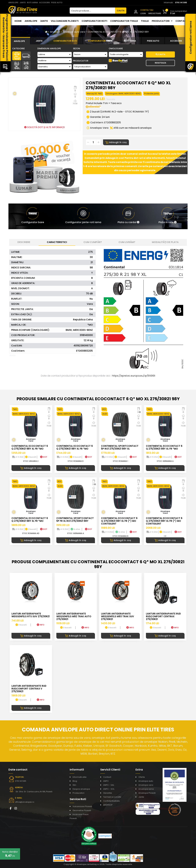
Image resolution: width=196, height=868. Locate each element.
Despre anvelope (81, 789)
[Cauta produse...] (92, 11)
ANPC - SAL (109, 785)
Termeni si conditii (112, 797)
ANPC (106, 781)
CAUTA (121, 11)
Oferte (142, 777)
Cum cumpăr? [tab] (93, 242)
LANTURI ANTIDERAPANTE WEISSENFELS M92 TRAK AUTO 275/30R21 (74, 616)
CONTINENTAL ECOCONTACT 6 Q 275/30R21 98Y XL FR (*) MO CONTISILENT (119, 521)
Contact (182, 21)
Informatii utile (80, 777)
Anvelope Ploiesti (147, 793)
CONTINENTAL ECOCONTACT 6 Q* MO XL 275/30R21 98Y (118, 32)
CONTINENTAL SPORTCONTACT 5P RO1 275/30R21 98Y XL (120, 447)
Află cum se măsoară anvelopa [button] (131, 128)
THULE (145, 21)
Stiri (74, 785)
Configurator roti (94, 21)
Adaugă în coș (116, 142)
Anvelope (31, 21)
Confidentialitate (111, 801)
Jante (44, 21)
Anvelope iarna (146, 789)
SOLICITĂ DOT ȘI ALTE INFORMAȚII (44, 127)
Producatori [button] (162, 21)
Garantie (108, 793)
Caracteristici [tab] (57, 242)
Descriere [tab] (24, 242)
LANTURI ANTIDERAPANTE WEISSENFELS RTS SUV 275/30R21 (31, 615)
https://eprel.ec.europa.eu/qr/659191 (134, 376)
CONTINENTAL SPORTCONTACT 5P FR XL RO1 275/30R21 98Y (75, 520)
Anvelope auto (146, 781)
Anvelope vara (146, 785)
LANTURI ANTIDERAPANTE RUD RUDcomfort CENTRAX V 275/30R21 (29, 689)
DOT (44, 457)
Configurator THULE (124, 21)
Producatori (78, 793)
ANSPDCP (108, 805)
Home (18, 21)
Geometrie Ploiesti (82, 810)
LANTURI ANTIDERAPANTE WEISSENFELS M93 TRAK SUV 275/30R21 (118, 616)
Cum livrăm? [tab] (127, 242)
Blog (75, 781)
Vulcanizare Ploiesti (65, 21)
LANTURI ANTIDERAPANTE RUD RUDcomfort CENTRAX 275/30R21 (163, 616)
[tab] (19, 41)
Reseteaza (160, 63)
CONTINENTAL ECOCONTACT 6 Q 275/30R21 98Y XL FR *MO (30, 447)
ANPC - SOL (109, 789)
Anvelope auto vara (74, 32)
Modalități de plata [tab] (165, 242)
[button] (128, 216)
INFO (41, 625)
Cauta (160, 54)
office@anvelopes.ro (25, 802)
